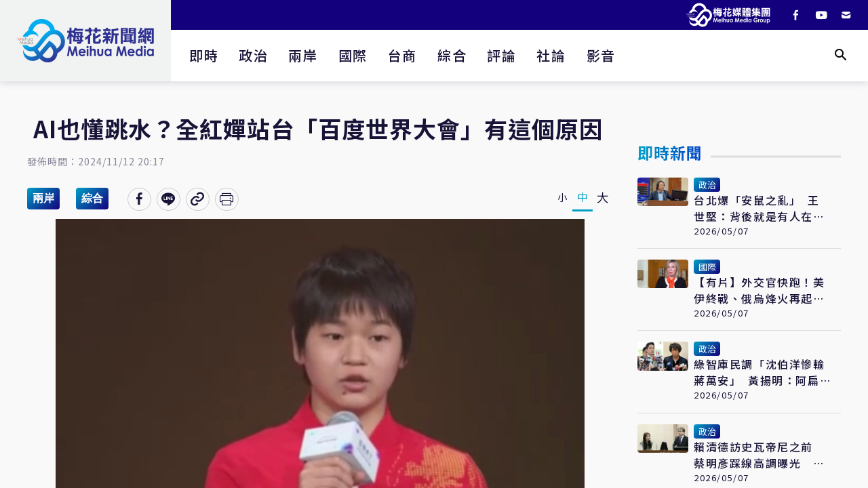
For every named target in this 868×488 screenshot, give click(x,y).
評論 (501, 55)
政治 (253, 55)
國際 (353, 55)
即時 (204, 55)
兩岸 (303, 55)
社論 (551, 55)
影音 (601, 55)
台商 (402, 55)
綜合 (452, 55)
